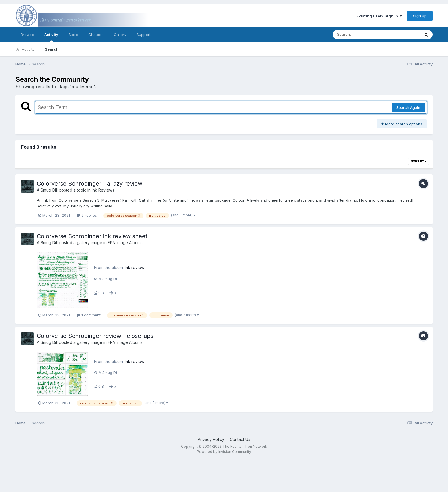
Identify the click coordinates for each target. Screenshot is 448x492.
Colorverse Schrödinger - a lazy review (90, 184)
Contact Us (240, 439)
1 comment (89, 315)
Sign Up (420, 16)
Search (52, 49)
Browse (27, 35)
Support (144, 35)
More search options (402, 124)
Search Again (408, 107)
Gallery (120, 35)
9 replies (87, 215)
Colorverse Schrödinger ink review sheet (92, 236)
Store (73, 35)
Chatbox (96, 35)
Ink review (135, 267)
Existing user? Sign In (379, 16)
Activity (51, 37)
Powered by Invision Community (224, 452)
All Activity (25, 49)
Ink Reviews (103, 190)
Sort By (419, 161)
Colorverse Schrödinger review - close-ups (95, 336)
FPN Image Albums (125, 243)
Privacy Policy (211, 439)
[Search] (361, 35)
